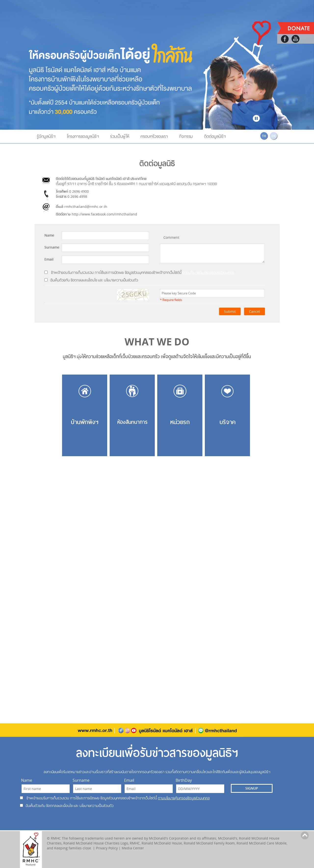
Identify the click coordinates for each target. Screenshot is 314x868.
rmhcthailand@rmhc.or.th (86, 207)
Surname (52, 247)
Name (49, 235)
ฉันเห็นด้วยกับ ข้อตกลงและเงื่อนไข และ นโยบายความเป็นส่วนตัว (91, 280)
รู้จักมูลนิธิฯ (46, 136)
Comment (171, 237)
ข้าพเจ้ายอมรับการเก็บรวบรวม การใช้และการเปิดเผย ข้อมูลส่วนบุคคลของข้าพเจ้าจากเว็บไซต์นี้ (139, 272)
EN (274, 136)
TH (264, 136)
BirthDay (184, 780)
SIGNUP (252, 788)
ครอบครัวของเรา (154, 136)
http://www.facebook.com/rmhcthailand (104, 214)
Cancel (255, 311)
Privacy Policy (107, 848)
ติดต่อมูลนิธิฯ (215, 136)
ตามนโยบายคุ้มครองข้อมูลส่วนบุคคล (208, 272)
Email (49, 259)
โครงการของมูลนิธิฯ (83, 136)
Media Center (133, 848)
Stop (256, 118)
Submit (230, 311)
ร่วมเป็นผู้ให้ (120, 136)
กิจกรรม (186, 136)
